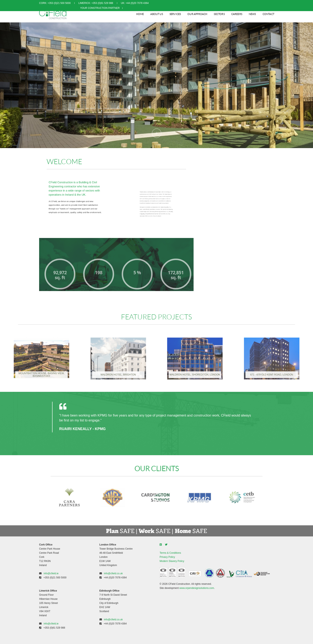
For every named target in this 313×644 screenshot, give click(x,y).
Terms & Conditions (170, 553)
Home (140, 13)
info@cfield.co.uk (113, 573)
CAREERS (236, 13)
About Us (156, 13)
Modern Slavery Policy (172, 561)
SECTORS (219, 13)
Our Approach (197, 13)
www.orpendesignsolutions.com (197, 588)
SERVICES (175, 13)
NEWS (252, 13)
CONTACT (268, 13)
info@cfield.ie (51, 573)
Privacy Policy (167, 557)
